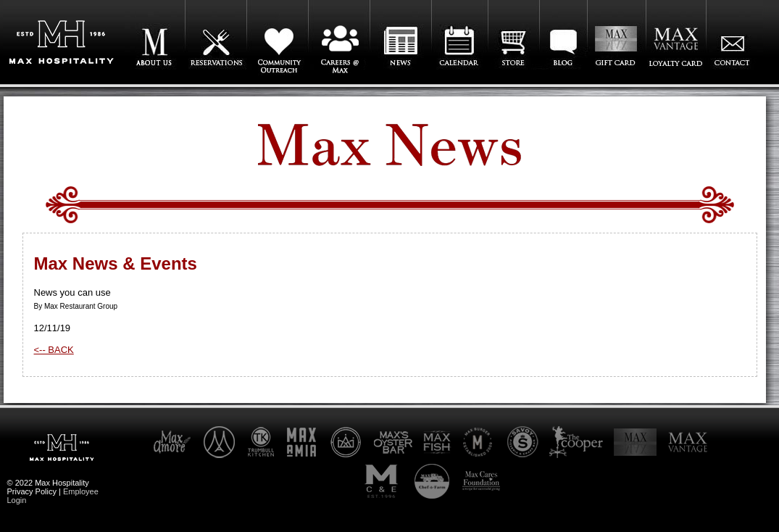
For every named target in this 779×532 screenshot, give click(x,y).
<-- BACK (54, 350)
